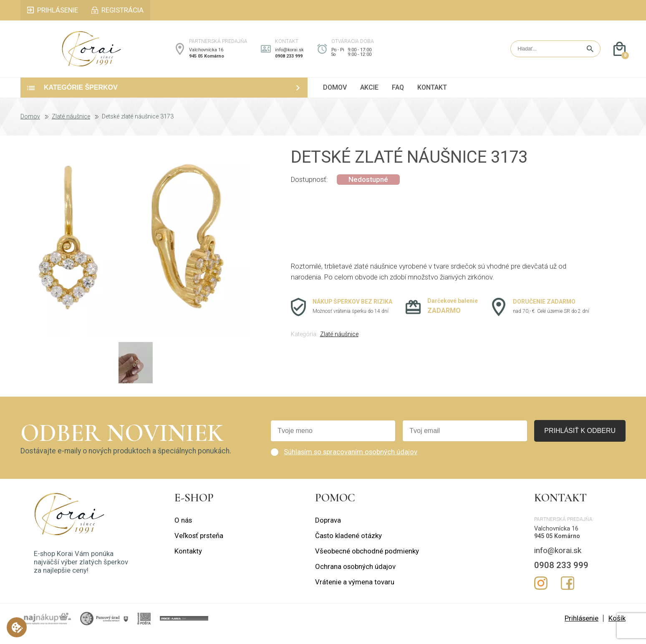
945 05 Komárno (207, 62)
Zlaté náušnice (71, 128)
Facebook (568, 594)
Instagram (541, 594)
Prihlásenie (582, 629)
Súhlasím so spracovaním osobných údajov (351, 463)
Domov (30, 128)
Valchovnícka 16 (206, 55)
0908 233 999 (289, 62)
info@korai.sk (289, 55)
